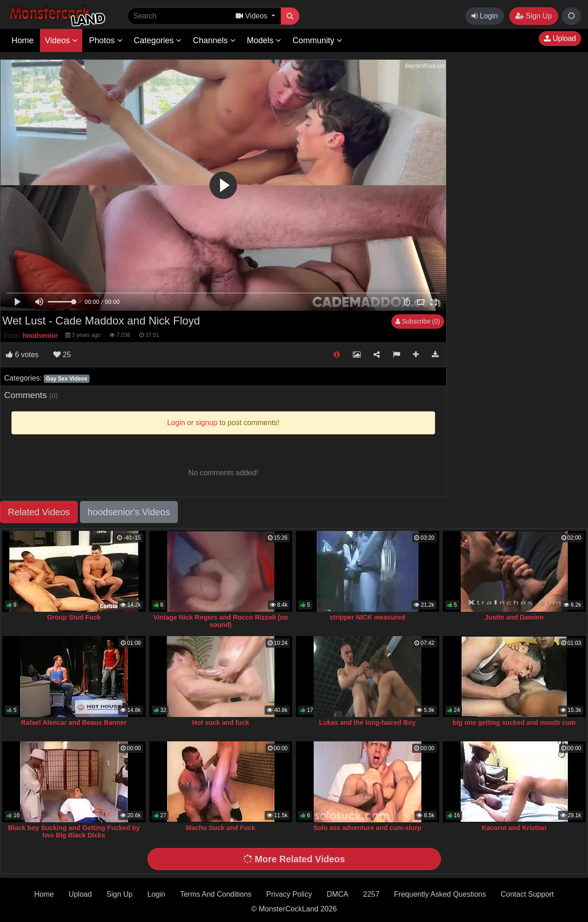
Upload (560, 38)
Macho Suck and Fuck (221, 828)
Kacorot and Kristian (514, 828)
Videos (61, 40)
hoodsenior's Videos (129, 512)
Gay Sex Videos (67, 379)
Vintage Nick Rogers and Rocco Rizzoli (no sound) (221, 621)
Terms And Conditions (216, 894)
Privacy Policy (289, 894)
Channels (214, 40)
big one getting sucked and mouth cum (514, 723)
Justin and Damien (514, 617)
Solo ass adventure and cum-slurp (367, 828)
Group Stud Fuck (74, 617)
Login (485, 16)
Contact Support (527, 894)
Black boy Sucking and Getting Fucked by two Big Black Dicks (74, 831)
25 (62, 355)
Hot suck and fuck (220, 723)
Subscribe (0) (418, 321)
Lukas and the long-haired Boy (367, 723)
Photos (106, 40)
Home (23, 40)
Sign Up (534, 16)
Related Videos (39, 512)
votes (22, 355)
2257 (371, 894)
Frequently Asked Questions (440, 894)
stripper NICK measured (367, 617)
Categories (158, 40)
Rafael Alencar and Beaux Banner (74, 723)
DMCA (337, 894)
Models (264, 40)
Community (317, 40)
